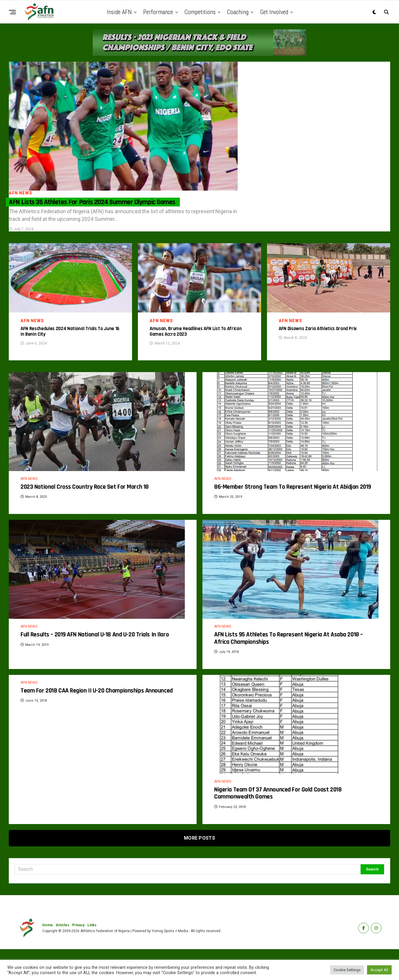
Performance (158, 12)
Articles (62, 956)
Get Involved (274, 12)
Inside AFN (119, 12)
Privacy (78, 956)
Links (92, 956)
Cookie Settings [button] (347, 970)
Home (48, 956)
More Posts (199, 869)
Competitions (200, 12)
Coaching (238, 12)
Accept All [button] (379, 970)
